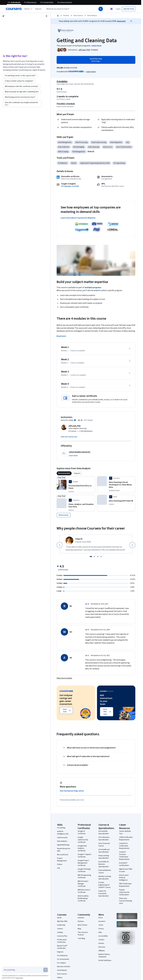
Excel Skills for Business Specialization (104, 817)
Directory (102, 899)
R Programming (119, 163)
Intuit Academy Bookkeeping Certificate (83, 851)
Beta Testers (83, 877)
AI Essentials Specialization (104, 785)
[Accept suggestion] (8, 43)
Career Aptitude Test (125, 785)
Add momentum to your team (106, 652)
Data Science (78, 16)
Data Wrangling (79, 147)
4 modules (62, 81)
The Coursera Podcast (83, 886)
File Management (79, 152)
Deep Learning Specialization (104, 809)
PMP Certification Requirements (125, 837)
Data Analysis (92, 16)
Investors (102, 874)
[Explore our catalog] (28, 9)
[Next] (132, 497)
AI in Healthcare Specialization (104, 803)
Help (100, 885)
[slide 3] (98, 509)
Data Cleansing (94, 147)
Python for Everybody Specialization (104, 846)
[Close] (131, 21)
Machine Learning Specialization (105, 830)
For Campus (61, 915)
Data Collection (64, 147)
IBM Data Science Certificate (84, 844)
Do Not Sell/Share (105, 913)
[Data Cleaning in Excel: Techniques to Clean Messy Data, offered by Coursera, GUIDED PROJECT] (122, 455)
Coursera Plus (62, 888)
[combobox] (69, 9)
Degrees (60, 904)
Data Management (65, 142)
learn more (80, 752)
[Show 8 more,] (64, 468)
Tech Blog (81, 891)
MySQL (74, 163)
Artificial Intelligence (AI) (63, 785)
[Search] (101, 9)
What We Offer (62, 874)
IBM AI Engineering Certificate (84, 829)
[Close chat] (46, 16)
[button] (38, 9)
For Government (63, 912)
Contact (101, 892)
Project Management (62, 812)
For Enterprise (62, 908)
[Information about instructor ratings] (75, 389)
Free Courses (62, 926)
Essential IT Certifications (124, 817)
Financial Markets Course (105, 824)
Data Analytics (62, 794)
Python (60, 817)
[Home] (58, 16)
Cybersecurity (62, 790)
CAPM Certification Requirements (126, 791)
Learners (81, 870)
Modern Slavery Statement (104, 908)
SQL (128, 142)
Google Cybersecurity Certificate (83, 792)
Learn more (19, 978)
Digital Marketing (63, 797)
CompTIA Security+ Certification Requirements (124, 808)
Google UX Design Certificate (84, 823)
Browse (66, 16)
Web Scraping (63, 152)
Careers (60, 881)
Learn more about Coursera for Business (78, 218)
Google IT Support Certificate (84, 808)
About (59, 870)
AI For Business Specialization (104, 791)
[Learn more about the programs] (96, 46)
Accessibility (103, 888)
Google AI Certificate (82, 785)
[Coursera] (14, 9)
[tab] (64, 442)
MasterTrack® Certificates (62, 899)
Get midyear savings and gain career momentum (66, 652)
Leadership (61, 877)
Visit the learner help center (72, 743)
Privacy (101, 881)
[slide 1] (91, 509)
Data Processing (82, 142)
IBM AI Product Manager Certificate (83, 836)
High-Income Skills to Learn (126, 823)
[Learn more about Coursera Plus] (91, 72)
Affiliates (102, 903)
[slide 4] (101, 509)
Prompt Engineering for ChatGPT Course (105, 837)
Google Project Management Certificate (83, 815)
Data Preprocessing (99, 142)
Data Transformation (124, 147)
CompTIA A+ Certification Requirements (124, 798)
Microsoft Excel (63, 807)
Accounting (61, 780)
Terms (101, 877)
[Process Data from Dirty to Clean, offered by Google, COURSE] (82, 457)
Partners (81, 874)
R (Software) (63, 163)
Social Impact (62, 923)
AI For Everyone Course (104, 797)
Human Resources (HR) (64, 802)
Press (101, 870)
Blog (79, 881)
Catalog (60, 885)
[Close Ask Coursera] (112, 9)
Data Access (108, 147)
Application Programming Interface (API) (95, 163)
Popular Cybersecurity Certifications (124, 845)
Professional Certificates (62, 893)
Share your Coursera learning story (126, 853)
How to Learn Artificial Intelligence (124, 830)
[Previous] (60, 497)
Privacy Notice (33, 38)
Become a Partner (64, 919)
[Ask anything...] (23, 970)
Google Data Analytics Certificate (82, 801)
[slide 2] (94, 509)
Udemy (60, 930)
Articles (101, 896)
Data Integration (116, 142)
